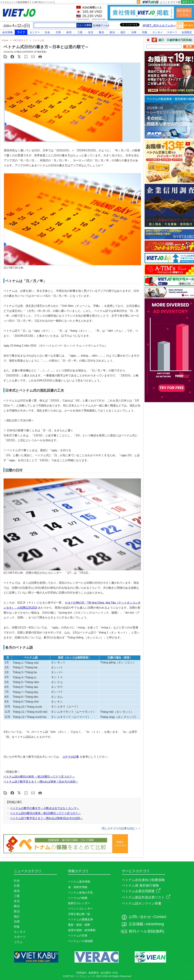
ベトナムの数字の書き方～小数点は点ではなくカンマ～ (45, 808)
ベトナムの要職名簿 (80, 919)
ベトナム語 (38, 40)
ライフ (21, 32)
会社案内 (106, 973)
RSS (115, 973)
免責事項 (94, 973)
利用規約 (81, 973)
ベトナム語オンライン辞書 (142, 903)
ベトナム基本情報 (79, 882)
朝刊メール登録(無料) (147, 931)
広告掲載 (136, 924)
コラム (18, 942)
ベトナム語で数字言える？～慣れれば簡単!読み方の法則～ (46, 818)
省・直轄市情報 (78, 887)
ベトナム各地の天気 (80, 893)
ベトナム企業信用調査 (141, 891)
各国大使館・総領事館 (82, 930)
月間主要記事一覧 (79, 914)
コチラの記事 (71, 757)
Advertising (155, 924)
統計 (123, 32)
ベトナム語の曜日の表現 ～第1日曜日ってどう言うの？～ (39, 777)
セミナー (35, 32)
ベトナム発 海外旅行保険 (140, 885)
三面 (80, 32)
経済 (69, 32)
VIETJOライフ (20, 40)
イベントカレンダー (80, 909)
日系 (58, 32)
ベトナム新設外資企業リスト (146, 897)
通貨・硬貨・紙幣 (79, 925)
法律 (134, 32)
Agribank (80, 19)
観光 (101, 32)
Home (5, 40)
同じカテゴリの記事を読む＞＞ (121, 828)
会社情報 (7, 32)
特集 (145, 32)
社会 (47, 32)
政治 (112, 32)
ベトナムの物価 (78, 898)
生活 (91, 32)
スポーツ (172, 32)
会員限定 (187, 32)
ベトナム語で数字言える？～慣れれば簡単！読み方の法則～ (41, 782)
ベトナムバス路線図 (80, 941)
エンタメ (158, 32)
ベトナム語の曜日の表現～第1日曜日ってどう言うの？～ (45, 813)
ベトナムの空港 (78, 936)
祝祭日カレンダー (79, 903)
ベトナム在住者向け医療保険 (143, 880)
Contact (160, 917)
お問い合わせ (140, 917)
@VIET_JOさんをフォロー (159, 25)
